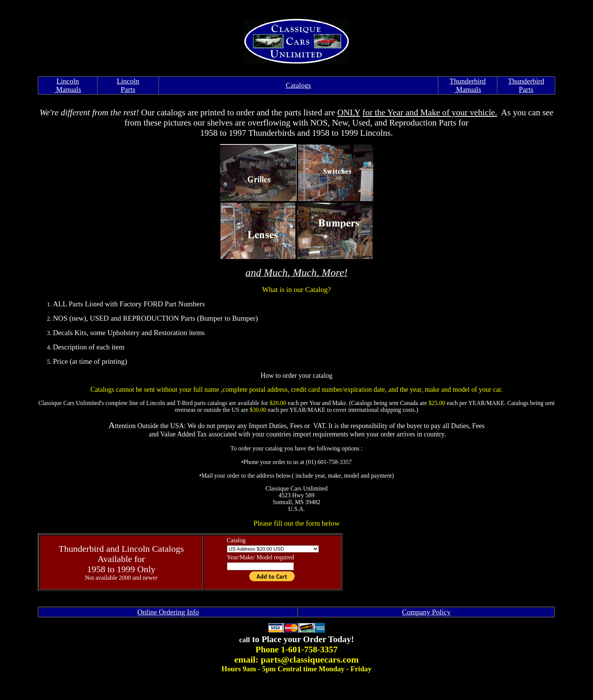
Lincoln (68, 81)
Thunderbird (468, 81)
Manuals (68, 89)
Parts (526, 89)
